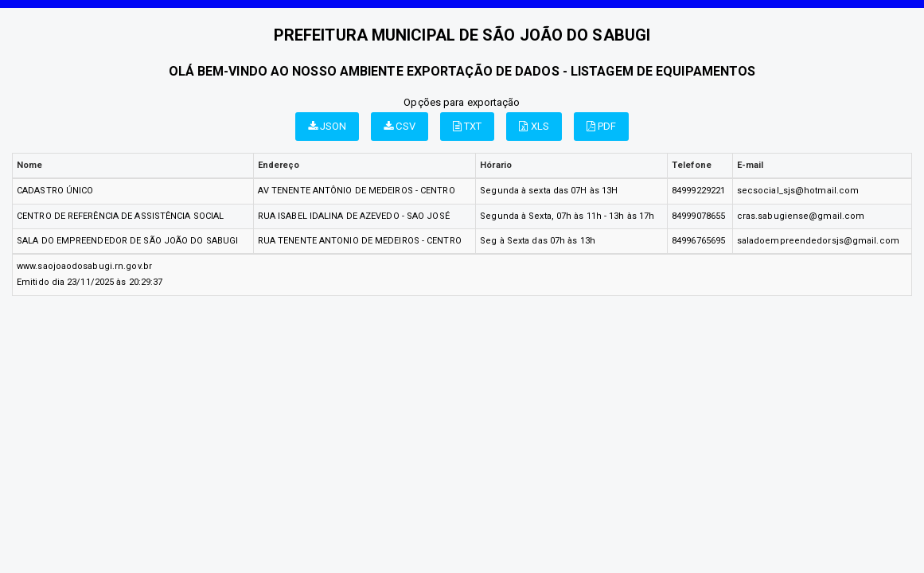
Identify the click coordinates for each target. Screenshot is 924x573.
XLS (534, 126)
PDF (602, 126)
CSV (400, 126)
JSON (327, 126)
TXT (468, 126)
